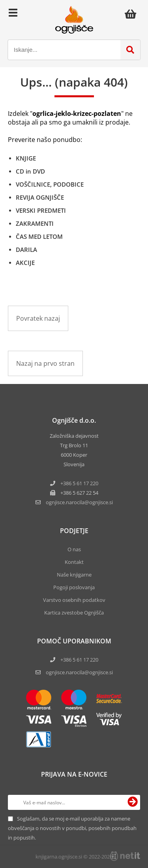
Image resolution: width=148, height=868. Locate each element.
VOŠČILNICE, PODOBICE (50, 184)
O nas (74, 549)
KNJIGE (26, 158)
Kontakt (74, 562)
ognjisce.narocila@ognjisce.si (79, 672)
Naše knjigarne (74, 575)
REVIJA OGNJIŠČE (40, 197)
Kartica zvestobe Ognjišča (74, 613)
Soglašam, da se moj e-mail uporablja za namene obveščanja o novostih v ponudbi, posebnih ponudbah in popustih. (72, 828)
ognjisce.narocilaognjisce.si (79, 502)
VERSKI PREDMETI (41, 210)
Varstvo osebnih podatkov (74, 600)
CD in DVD (30, 171)
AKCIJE (25, 263)
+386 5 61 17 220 (79, 483)
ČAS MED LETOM (39, 236)
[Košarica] (133, 14)
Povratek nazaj (38, 318)
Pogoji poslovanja (74, 587)
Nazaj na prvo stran (45, 363)
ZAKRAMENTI (35, 223)
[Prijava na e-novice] (133, 802)
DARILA (26, 250)
